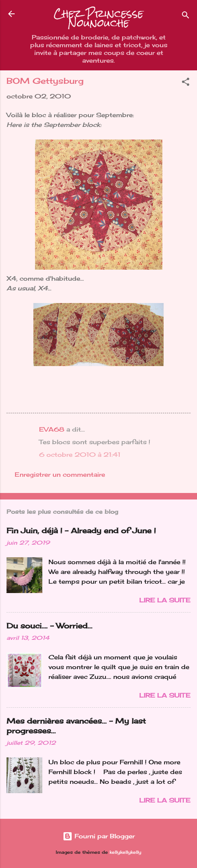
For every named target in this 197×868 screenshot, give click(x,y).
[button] (186, 83)
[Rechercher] (186, 16)
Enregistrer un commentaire (60, 474)
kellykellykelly (125, 852)
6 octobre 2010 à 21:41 (80, 455)
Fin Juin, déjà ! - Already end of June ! (81, 530)
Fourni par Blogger (99, 836)
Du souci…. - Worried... (49, 626)
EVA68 (52, 429)
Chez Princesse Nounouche (98, 18)
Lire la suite (165, 600)
